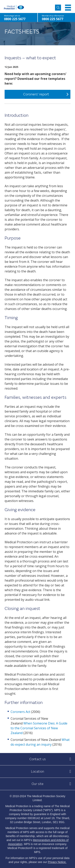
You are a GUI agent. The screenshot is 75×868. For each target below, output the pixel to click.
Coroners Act (20, 712)
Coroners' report (36, 94)
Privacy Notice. (57, 862)
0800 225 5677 (52, 19)
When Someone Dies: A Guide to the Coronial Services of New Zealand (39, 728)
